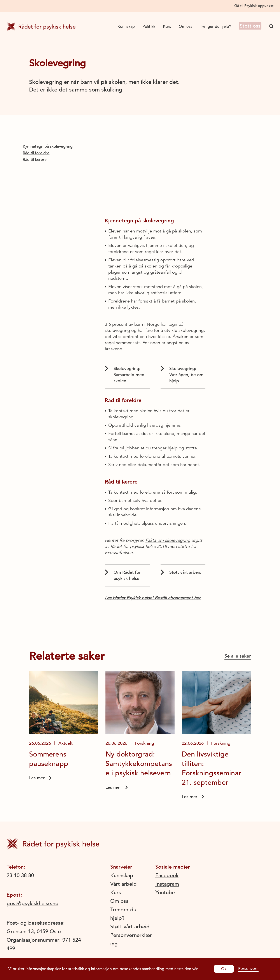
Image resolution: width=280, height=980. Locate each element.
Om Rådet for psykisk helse (123, 575)
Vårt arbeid (123, 884)
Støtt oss (248, 26)
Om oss (182, 26)
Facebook (167, 875)
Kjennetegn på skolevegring (48, 146)
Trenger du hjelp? (212, 26)
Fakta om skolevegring (168, 540)
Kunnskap (123, 26)
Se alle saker (238, 656)
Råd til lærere (35, 159)
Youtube (165, 892)
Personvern (248, 969)
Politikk (146, 26)
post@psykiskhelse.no (32, 903)
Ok (224, 969)
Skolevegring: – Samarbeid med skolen (125, 375)
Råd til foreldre (36, 153)
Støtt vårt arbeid (181, 572)
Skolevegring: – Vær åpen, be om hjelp (182, 375)
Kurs (164, 26)
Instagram (167, 884)
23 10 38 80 (20, 875)
